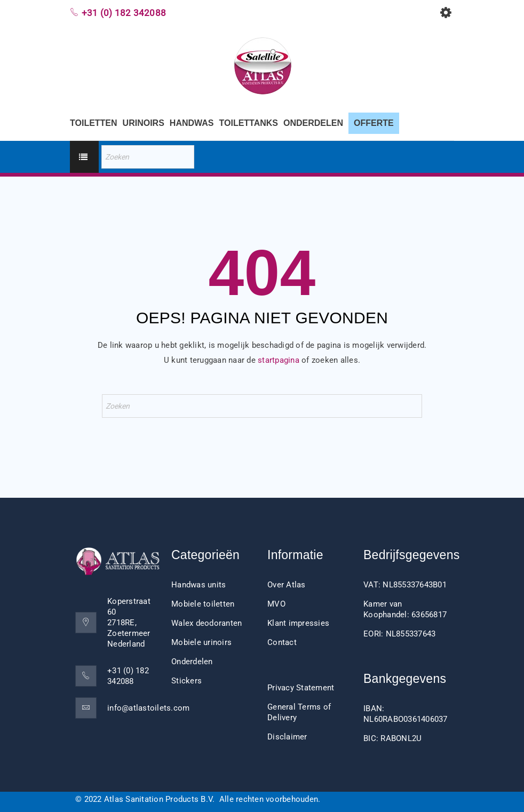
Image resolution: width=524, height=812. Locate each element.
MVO (276, 604)
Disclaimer (287, 737)
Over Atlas (287, 585)
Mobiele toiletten (203, 604)
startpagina (279, 360)
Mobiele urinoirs (201, 642)
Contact (282, 642)
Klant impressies (298, 623)
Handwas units (199, 585)
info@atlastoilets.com (148, 708)
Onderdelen (192, 662)
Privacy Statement (301, 688)
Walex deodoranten (207, 623)
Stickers (186, 681)
